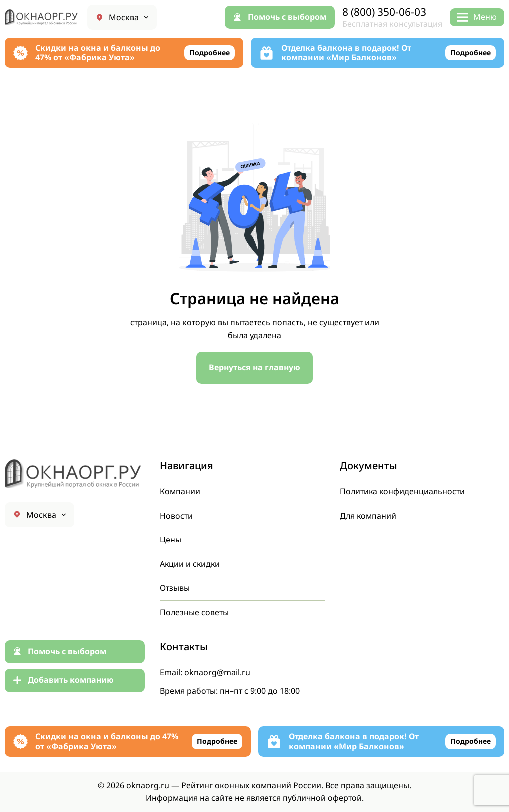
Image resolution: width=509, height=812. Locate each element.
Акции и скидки (191, 564)
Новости (176, 516)
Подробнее (210, 53)
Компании (180, 491)
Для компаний (368, 516)
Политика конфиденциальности (403, 491)
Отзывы (175, 588)
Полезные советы (194, 612)
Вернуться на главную (255, 367)
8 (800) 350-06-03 (384, 12)
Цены (171, 540)
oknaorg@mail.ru (217, 672)
